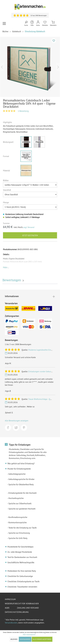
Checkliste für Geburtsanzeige (20, 576)
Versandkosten (11, 623)
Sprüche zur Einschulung (19, 533)
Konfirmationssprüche (18, 517)
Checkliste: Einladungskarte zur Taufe (23, 581)
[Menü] (4, 23)
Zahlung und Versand (28, 608)
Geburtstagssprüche (17, 474)
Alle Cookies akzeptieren (42, 639)
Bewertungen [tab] (14, 280)
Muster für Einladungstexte (19, 469)
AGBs (7, 608)
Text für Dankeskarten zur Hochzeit (22, 557)
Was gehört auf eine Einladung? (21, 463)
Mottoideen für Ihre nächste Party (22, 571)
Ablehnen (14, 639)
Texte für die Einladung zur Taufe (23, 528)
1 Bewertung (23, 111)
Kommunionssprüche (18, 522)
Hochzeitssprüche (16, 498)
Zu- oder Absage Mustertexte (20, 552)
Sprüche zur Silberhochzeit (20, 503)
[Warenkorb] (53, 23)
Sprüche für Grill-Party (18, 538)
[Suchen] (26, 23)
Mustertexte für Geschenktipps (20, 547)
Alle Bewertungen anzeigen (17, 421)
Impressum (10, 599)
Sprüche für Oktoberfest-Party (21, 484)
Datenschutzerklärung (17, 612)
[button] (6, 267)
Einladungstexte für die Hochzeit (22, 493)
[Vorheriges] (2, 67)
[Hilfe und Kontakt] (32, 23)
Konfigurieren (25, 639)
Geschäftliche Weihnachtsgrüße (21, 562)
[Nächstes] (58, 67)
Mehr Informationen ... (30, 635)
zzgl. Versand (29, 227)
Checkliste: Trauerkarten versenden (22, 587)
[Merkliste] (45, 23)
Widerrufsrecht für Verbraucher (22, 604)
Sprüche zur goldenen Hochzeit (22, 509)
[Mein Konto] (38, 23)
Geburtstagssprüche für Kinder (21, 479)
